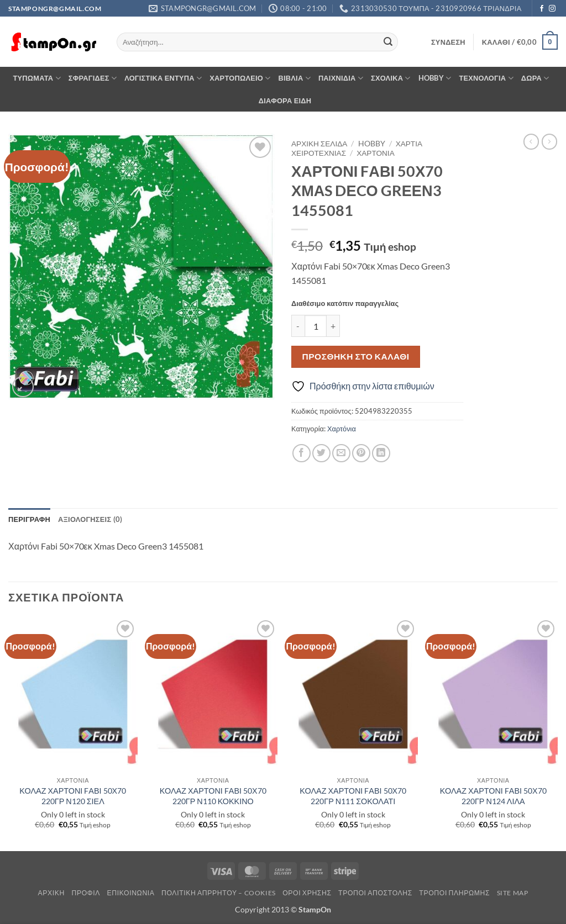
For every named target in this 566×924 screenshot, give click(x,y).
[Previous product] (549, 141)
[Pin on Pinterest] (361, 453)
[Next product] (531, 141)
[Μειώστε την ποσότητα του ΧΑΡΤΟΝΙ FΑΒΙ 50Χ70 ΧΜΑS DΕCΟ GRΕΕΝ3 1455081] (298, 326)
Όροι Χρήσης (307, 893)
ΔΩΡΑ (535, 78)
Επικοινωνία (130, 893)
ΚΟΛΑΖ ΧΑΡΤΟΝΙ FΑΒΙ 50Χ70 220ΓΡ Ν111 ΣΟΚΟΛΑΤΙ (353, 796)
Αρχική (52, 893)
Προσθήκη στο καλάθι (356, 356)
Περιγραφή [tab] (29, 519)
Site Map (513, 893)
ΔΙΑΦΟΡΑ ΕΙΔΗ (285, 101)
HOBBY (435, 78)
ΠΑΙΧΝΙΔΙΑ (341, 78)
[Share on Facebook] (302, 453)
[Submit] (388, 42)
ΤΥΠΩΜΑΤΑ (36, 78)
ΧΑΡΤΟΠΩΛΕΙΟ (240, 78)
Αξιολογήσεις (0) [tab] (90, 519)
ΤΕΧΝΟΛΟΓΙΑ (486, 78)
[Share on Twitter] (321, 453)
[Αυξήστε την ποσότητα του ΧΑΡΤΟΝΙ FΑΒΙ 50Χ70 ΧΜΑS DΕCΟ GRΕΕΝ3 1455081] (333, 326)
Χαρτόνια (376, 153)
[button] (448, 42)
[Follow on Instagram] (552, 9)
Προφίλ (86, 893)
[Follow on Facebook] (542, 9)
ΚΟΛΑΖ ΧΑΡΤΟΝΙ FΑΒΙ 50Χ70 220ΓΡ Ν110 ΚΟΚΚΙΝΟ (213, 796)
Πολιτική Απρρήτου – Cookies (219, 893)
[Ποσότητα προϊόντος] (316, 326)
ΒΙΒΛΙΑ (295, 78)
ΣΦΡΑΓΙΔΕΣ (93, 78)
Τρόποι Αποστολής (375, 893)
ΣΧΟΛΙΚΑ (391, 78)
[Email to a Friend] (341, 453)
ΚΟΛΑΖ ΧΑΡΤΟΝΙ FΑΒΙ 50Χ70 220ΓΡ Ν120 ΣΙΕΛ (73, 796)
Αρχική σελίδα (319, 144)
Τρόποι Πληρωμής (454, 893)
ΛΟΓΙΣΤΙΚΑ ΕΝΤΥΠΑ (163, 78)
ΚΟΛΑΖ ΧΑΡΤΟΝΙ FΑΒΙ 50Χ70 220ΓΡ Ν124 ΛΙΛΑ (493, 796)
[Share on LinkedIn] (381, 453)
